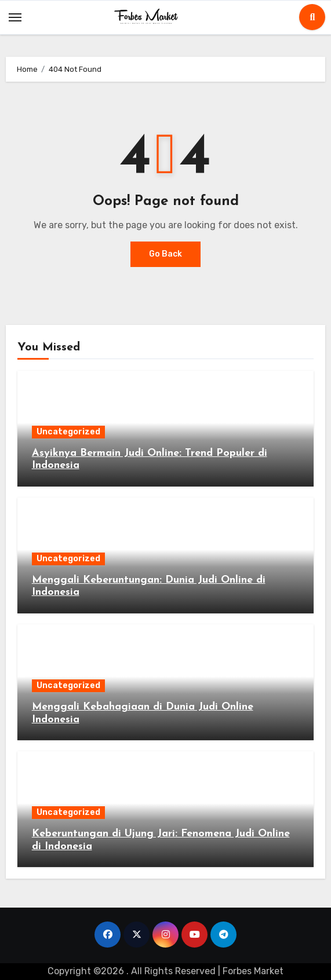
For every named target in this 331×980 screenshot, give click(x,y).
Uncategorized (68, 432)
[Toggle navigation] (15, 17)
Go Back (165, 254)
